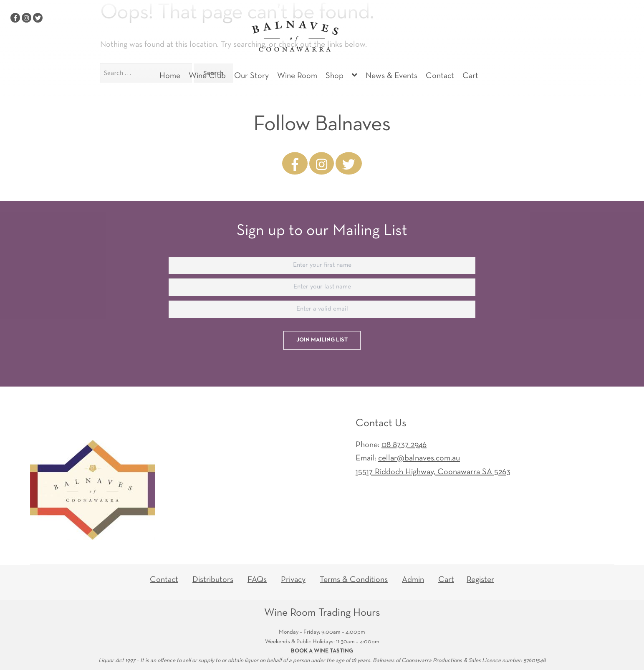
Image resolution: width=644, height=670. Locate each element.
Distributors (213, 580)
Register (480, 580)
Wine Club (207, 76)
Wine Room (297, 76)
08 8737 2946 (404, 445)
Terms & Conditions (354, 580)
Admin (413, 580)
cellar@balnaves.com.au (419, 458)
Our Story (251, 76)
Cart (470, 76)
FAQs (257, 580)
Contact (440, 76)
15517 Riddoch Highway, (433, 472)
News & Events (391, 76)
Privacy (293, 580)
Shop (335, 76)
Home (170, 76)
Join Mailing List (322, 340)
